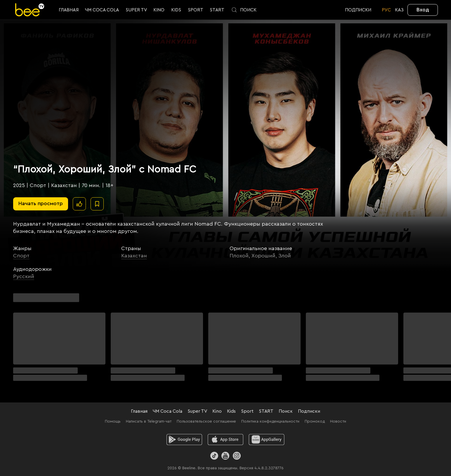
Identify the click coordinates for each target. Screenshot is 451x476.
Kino (217, 411)
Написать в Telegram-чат (149, 421)
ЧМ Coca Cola (168, 411)
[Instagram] (237, 456)
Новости (338, 421)
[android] (184, 440)
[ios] (226, 440)
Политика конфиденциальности (270, 421)
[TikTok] (214, 456)
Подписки (309, 411)
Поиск (286, 411)
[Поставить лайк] (79, 204)
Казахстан (134, 256)
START (266, 411)
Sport (247, 411)
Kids (231, 411)
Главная (139, 411)
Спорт (21, 256)
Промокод (315, 421)
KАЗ (399, 10)
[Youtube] (225, 456)
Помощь (113, 421)
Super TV (197, 411)
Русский (24, 276)
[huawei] (267, 440)
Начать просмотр (41, 203)
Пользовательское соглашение (206, 421)
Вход (423, 10)
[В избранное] (97, 204)
